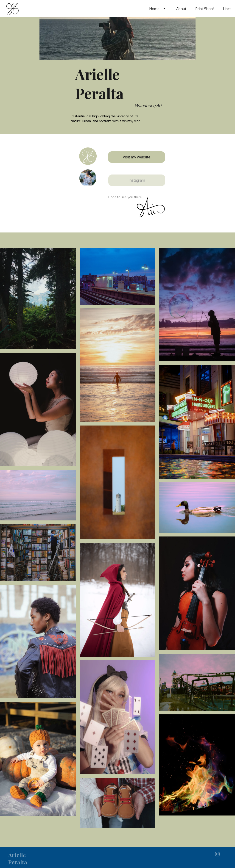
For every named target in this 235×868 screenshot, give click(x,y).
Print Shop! (205, 9)
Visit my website (137, 157)
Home (154, 9)
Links (227, 9)
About (181, 9)
